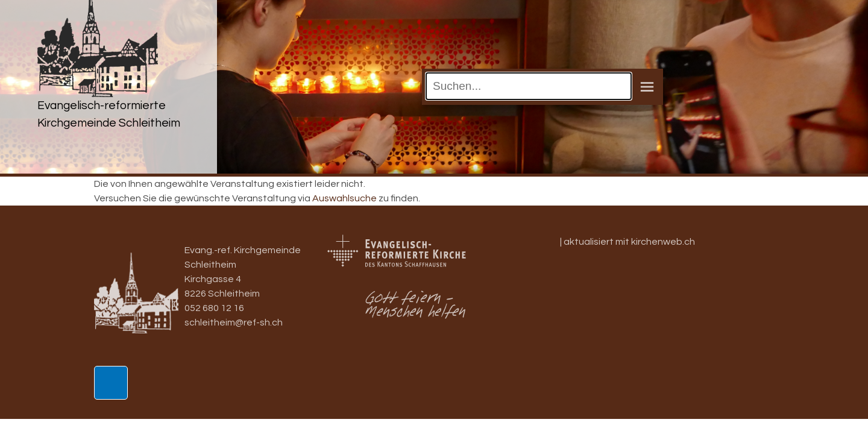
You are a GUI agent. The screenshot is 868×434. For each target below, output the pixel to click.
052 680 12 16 (214, 308)
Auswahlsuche (344, 198)
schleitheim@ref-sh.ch (234, 322)
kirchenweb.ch (663, 242)
